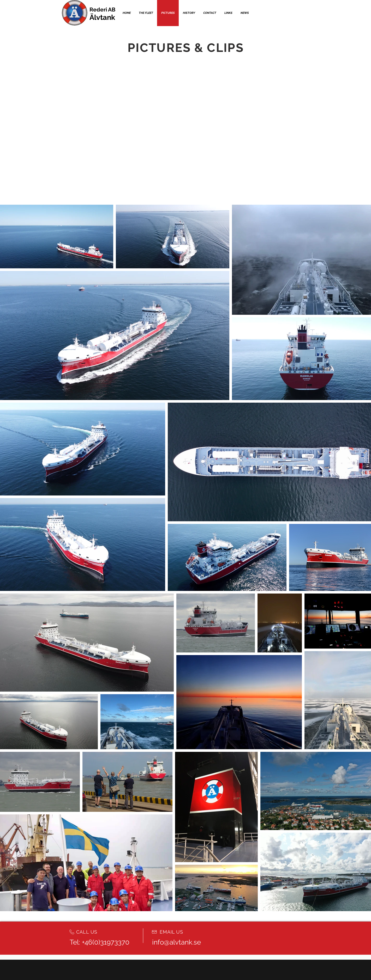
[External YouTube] (121, 96)
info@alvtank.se (176, 942)
